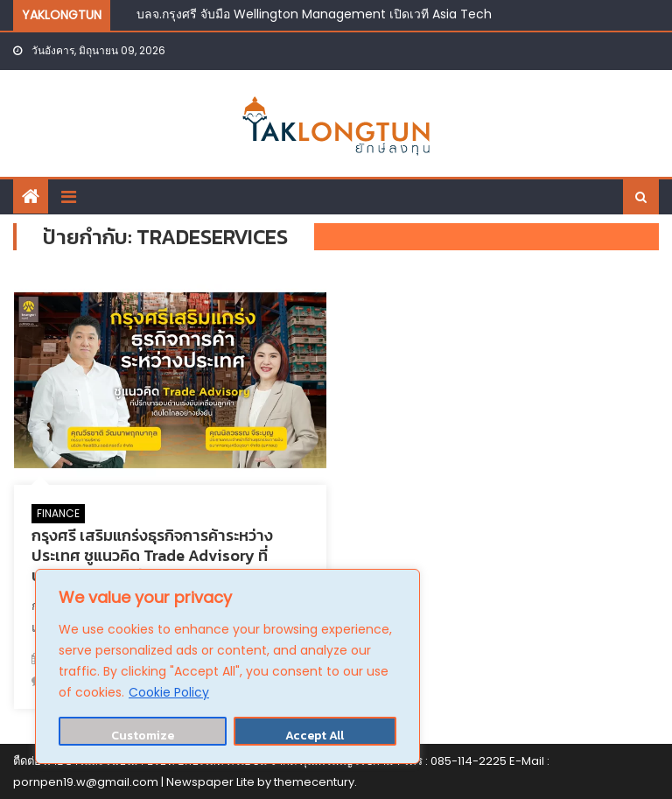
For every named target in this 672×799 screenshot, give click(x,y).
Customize (143, 736)
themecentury (314, 782)
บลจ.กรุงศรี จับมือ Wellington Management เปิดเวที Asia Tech (314, 14)
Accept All (315, 736)
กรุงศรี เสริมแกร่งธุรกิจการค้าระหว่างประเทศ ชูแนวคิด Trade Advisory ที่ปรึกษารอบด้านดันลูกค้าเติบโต (152, 556)
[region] (227, 666)
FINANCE (58, 513)
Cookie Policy (169, 692)
